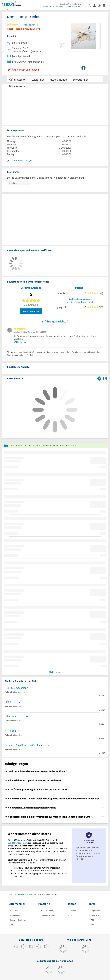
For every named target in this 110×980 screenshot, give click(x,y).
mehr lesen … (21, 342)
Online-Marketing (47, 911)
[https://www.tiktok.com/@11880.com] (23, 947)
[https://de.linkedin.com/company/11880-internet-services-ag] (46, 947)
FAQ (71, 915)
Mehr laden (55, 672)
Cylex (30, 332)
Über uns (14, 911)
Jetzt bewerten (31, 311)
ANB (93, 925)
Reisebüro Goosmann (16, 688)
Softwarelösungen (48, 915)
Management (16, 915)
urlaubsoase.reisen (15, 716)
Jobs (12, 925)
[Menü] (105, 5)
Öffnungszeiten (18, 80)
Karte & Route (17, 86)
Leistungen (38, 80)
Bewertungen (81, 80)
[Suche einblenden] (91, 5)
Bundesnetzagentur (17, 843)
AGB (93, 920)
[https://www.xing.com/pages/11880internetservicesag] (39, 947)
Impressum (96, 911)
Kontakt (73, 911)
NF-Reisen (10, 731)
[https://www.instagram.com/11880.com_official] (31, 947)
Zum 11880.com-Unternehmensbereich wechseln (60, 6)
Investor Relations (18, 920)
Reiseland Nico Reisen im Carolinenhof (26, 745)
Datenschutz (96, 915)
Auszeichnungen (59, 80)
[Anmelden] (96, 6)
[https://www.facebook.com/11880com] (16, 947)
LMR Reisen (11, 702)
